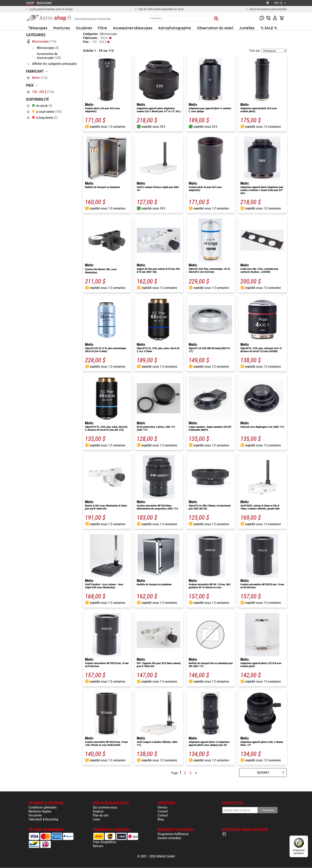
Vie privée (35, 815)
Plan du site (101, 815)
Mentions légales (40, 811)
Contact (163, 815)
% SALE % (269, 28)
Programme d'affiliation (173, 834)
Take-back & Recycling (43, 819)
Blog (161, 819)
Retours (98, 846)
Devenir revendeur (169, 838)
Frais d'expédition (105, 842)
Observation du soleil (215, 28)
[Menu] (306, 838)
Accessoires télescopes (133, 28)
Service (162, 807)
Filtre (102, 28)
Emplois (98, 811)
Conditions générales (43, 807)
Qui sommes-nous (105, 807)
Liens (97, 819)
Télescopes (38, 28)
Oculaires (84, 28)
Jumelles (247, 28)
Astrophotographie (175, 28)
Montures (61, 28)
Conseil (163, 811)
